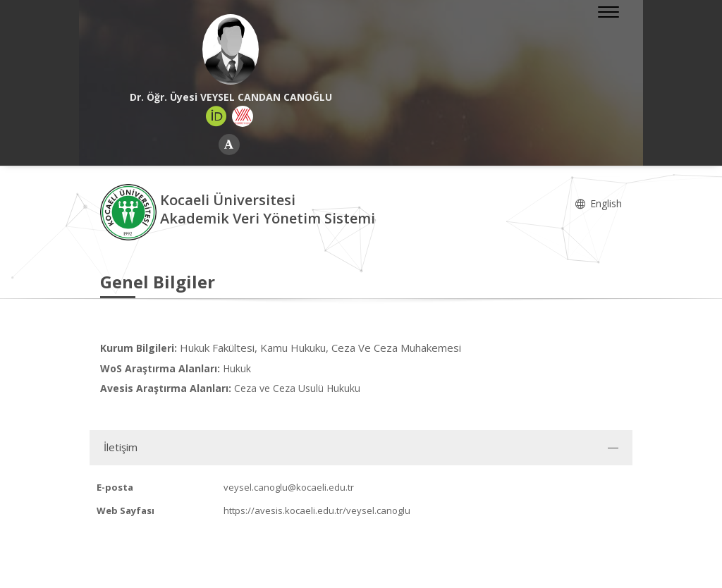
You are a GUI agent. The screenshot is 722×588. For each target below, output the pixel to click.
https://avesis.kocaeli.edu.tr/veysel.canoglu (317, 510)
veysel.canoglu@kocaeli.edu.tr (289, 487)
